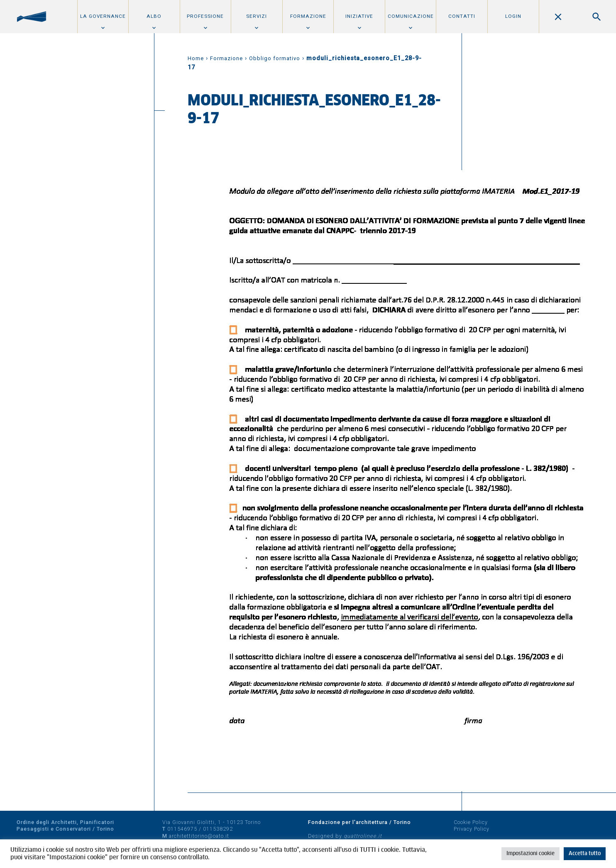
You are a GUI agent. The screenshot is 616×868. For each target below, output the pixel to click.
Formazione (308, 16)
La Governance (103, 16)
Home (196, 58)
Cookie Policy (471, 822)
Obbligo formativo (275, 58)
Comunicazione (411, 16)
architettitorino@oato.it (199, 836)
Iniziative (359, 16)
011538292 (218, 829)
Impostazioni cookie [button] (530, 854)
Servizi (257, 16)
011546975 (182, 829)
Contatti (462, 16)
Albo (154, 16)
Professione (205, 16)
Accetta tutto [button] (585, 854)
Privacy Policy (472, 829)
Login (513, 16)
